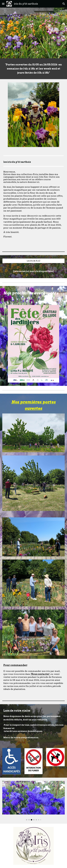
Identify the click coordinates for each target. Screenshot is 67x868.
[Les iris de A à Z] (33, 261)
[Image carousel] (33, 801)
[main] (33, 69)
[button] (3, 4)
